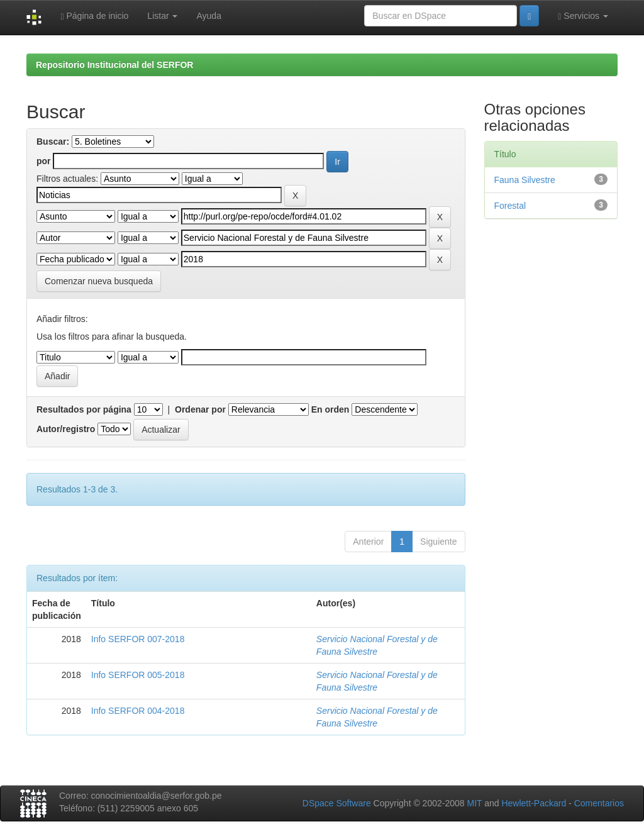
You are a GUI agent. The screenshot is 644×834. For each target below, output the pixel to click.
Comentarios (599, 803)
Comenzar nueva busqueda (99, 281)
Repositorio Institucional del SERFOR (114, 65)
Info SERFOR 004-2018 (138, 711)
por (44, 161)
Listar (162, 16)
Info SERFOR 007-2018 (138, 639)
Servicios (583, 16)
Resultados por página (84, 409)
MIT (474, 803)
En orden (330, 409)
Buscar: (53, 142)
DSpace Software (337, 803)
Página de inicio (94, 16)
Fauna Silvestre (525, 180)
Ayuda (208, 16)
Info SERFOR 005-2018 (138, 675)
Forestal (510, 206)
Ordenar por (200, 409)
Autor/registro (66, 429)
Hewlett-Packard (534, 803)
